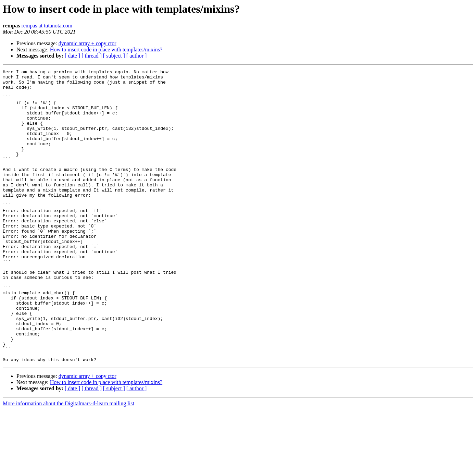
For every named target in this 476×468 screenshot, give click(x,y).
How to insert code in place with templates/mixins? (106, 50)
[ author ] (137, 56)
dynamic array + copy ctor (87, 43)
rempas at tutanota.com (47, 26)
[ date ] (72, 56)
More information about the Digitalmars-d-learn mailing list (68, 462)
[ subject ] (114, 56)
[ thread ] (92, 56)
